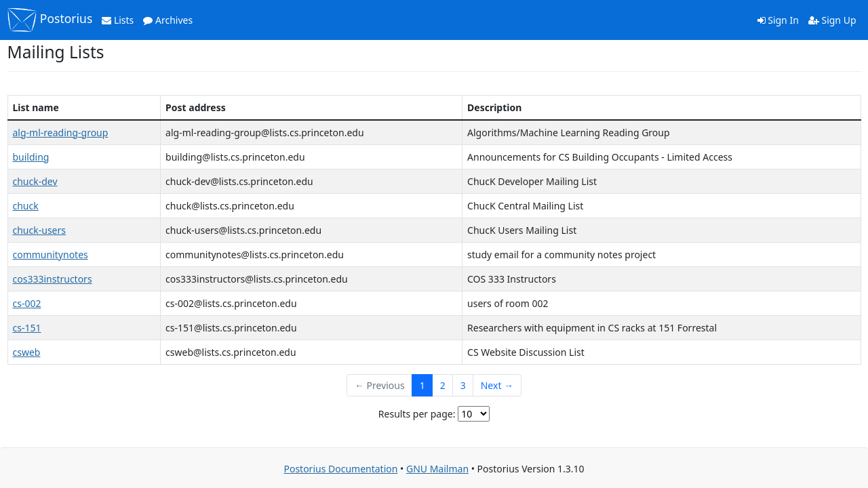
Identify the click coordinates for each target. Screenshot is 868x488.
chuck (26, 206)
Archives (168, 20)
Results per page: (417, 414)
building (31, 157)
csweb (27, 352)
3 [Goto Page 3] (463, 385)
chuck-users (39, 230)
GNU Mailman (437, 469)
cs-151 (27, 328)
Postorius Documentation (340, 469)
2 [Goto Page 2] (443, 385)
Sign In (778, 20)
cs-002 (27, 303)
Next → (497, 385)
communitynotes (51, 255)
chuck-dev (35, 181)
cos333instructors (53, 279)
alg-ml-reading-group (61, 133)
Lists (118, 20)
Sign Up (832, 20)
